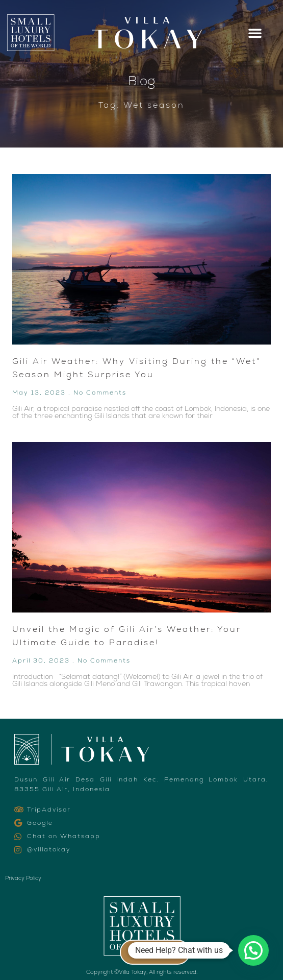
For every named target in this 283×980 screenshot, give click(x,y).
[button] (255, 33)
